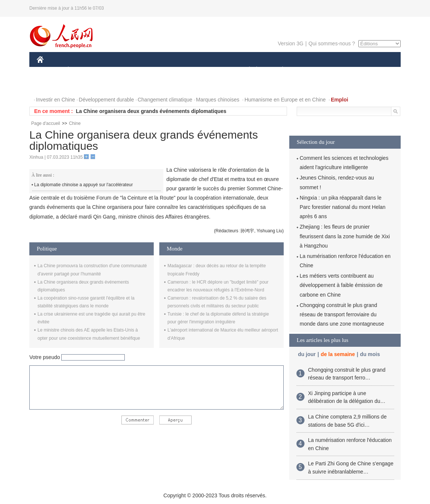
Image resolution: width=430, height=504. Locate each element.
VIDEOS (82, 85)
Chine (75, 123)
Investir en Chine (56, 100)
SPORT (308, 70)
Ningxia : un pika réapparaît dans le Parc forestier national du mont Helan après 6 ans (343, 207)
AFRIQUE (147, 70)
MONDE (116, 70)
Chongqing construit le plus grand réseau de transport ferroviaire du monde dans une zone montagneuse (342, 314)
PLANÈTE (279, 70)
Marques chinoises (218, 100)
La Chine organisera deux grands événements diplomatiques (151, 111)
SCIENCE (180, 70)
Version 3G (291, 43)
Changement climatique (165, 100)
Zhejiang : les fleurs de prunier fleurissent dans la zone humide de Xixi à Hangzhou (345, 236)
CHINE (50, 70)
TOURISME (340, 70)
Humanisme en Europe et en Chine (285, 100)
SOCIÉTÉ (246, 70)
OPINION (375, 70)
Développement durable (106, 100)
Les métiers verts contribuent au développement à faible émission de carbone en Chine (341, 285)
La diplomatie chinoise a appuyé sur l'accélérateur (84, 185)
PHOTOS (52, 85)
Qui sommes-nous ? (332, 43)
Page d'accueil (46, 123)
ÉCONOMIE (82, 70)
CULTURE (213, 70)
